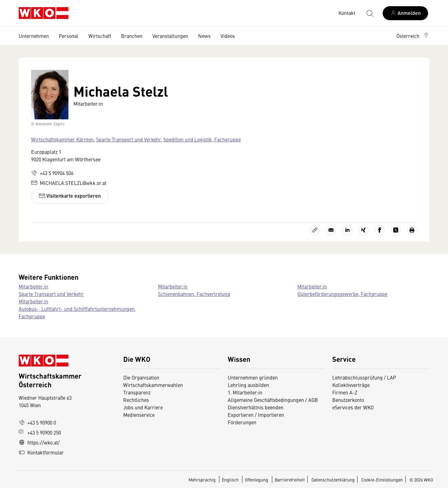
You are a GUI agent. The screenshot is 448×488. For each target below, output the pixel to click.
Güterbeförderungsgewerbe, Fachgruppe (342, 294)
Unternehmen (34, 36)
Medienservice (139, 415)
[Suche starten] (370, 13)
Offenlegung (257, 480)
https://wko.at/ (39, 442)
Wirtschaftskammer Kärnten (62, 139)
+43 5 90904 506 (52, 173)
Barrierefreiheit (290, 480)
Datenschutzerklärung (333, 480)
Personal (69, 36)
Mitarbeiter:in (33, 286)
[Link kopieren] (315, 230)
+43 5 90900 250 (40, 432)
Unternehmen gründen (253, 377)
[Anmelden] (405, 13)
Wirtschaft (100, 36)
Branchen (132, 36)
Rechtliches (136, 400)
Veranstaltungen (170, 36)
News (204, 36)
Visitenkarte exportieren (70, 196)
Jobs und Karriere (143, 407)
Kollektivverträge (351, 385)
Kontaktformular (41, 452)
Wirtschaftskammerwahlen (153, 385)
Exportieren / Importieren (256, 415)
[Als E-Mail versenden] (331, 230)
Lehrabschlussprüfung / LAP (364, 377)
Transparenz (137, 392)
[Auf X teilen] (396, 230)
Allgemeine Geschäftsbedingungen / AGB (273, 400)
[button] (413, 36)
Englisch (231, 480)
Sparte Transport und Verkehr (128, 139)
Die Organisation (141, 377)
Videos (228, 36)
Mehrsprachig (203, 480)
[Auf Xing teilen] (363, 230)
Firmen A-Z (345, 392)
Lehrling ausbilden (248, 385)
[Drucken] (412, 230)
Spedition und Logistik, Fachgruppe (202, 139)
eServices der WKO (353, 407)
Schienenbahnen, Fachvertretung (194, 294)
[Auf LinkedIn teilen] (347, 230)
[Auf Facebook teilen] (380, 230)
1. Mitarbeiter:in (245, 392)
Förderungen (242, 422)
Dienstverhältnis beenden (256, 407)
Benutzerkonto (348, 400)
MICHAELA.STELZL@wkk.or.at (69, 183)
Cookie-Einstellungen (382, 480)
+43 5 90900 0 (37, 422)
